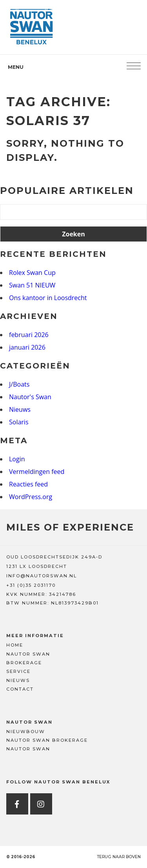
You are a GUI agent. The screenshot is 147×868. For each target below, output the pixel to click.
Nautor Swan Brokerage (47, 740)
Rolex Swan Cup (32, 273)
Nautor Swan (28, 654)
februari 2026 (29, 335)
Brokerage (24, 663)
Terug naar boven (119, 857)
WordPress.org (31, 497)
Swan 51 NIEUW (32, 285)
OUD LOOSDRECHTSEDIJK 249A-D (54, 557)
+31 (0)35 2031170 (31, 585)
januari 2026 (27, 347)
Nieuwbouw (26, 732)
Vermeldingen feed (37, 472)
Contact (20, 689)
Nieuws (20, 409)
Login (17, 459)
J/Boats (19, 384)
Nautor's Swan (30, 397)
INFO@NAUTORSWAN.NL (42, 576)
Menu (16, 67)
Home (15, 645)
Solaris (19, 422)
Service (18, 671)
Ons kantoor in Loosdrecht (48, 298)
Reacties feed (28, 484)
